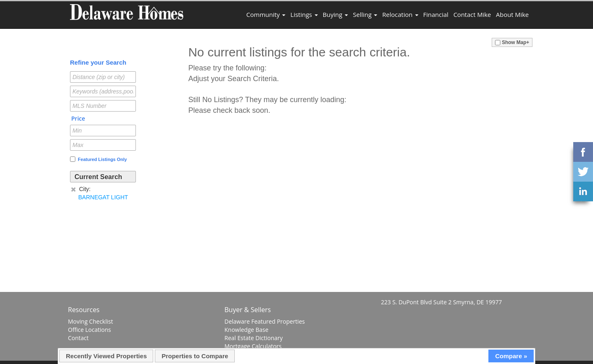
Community (266, 14)
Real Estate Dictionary (254, 338)
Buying (335, 14)
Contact (78, 338)
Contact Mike (472, 14)
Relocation (400, 14)
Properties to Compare (195, 356)
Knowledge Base (246, 330)
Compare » (511, 356)
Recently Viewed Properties (106, 356)
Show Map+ (512, 42)
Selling (365, 14)
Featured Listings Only (98, 159)
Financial (436, 14)
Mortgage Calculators (253, 346)
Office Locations (89, 330)
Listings (304, 14)
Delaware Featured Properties (265, 321)
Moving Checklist (90, 321)
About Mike (512, 14)
